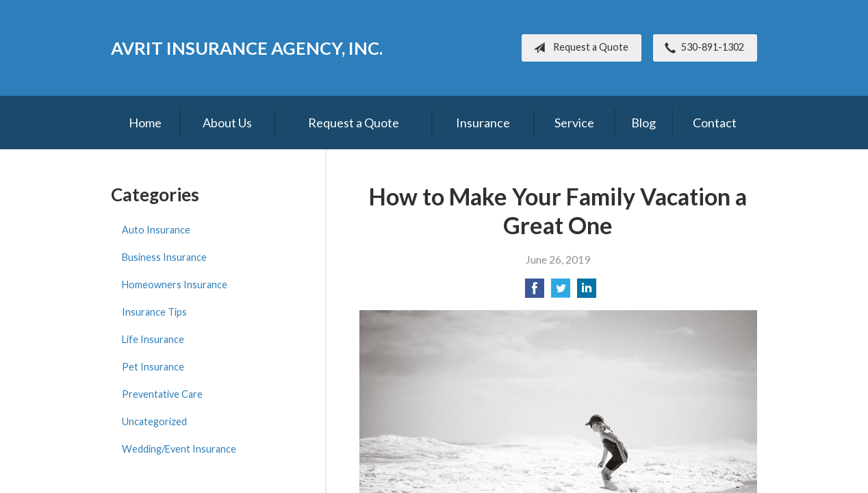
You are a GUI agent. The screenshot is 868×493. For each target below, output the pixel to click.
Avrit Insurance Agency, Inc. (247, 48)
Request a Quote (578, 48)
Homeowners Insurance (175, 285)
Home (145, 123)
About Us (227, 123)
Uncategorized (154, 421)
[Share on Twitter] (561, 292)
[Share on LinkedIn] (587, 292)
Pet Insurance (153, 367)
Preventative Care (162, 394)
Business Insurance (164, 257)
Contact (715, 123)
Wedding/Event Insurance (179, 449)
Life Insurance (153, 339)
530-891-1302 (702, 48)
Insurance (483, 123)
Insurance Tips (154, 312)
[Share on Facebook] (535, 292)
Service (574, 123)
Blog (643, 123)
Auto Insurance (156, 230)
